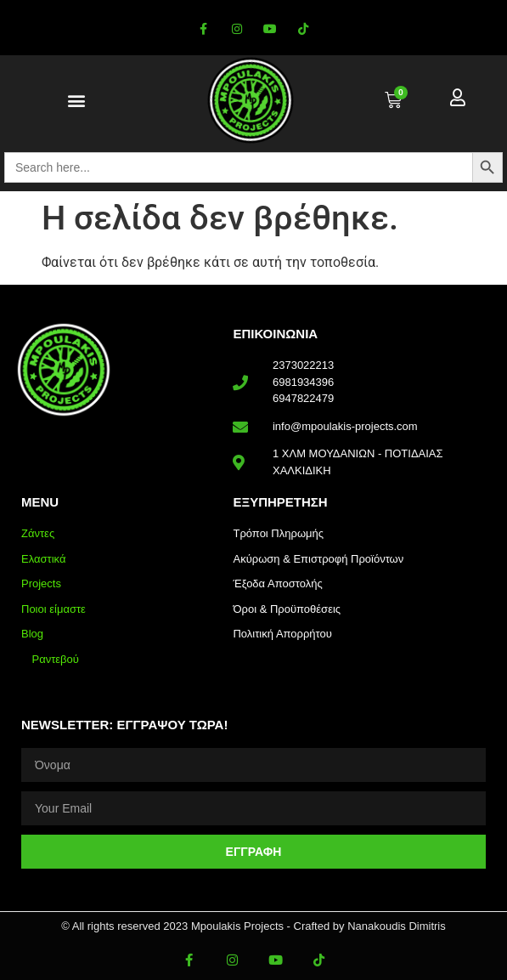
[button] (77, 101)
